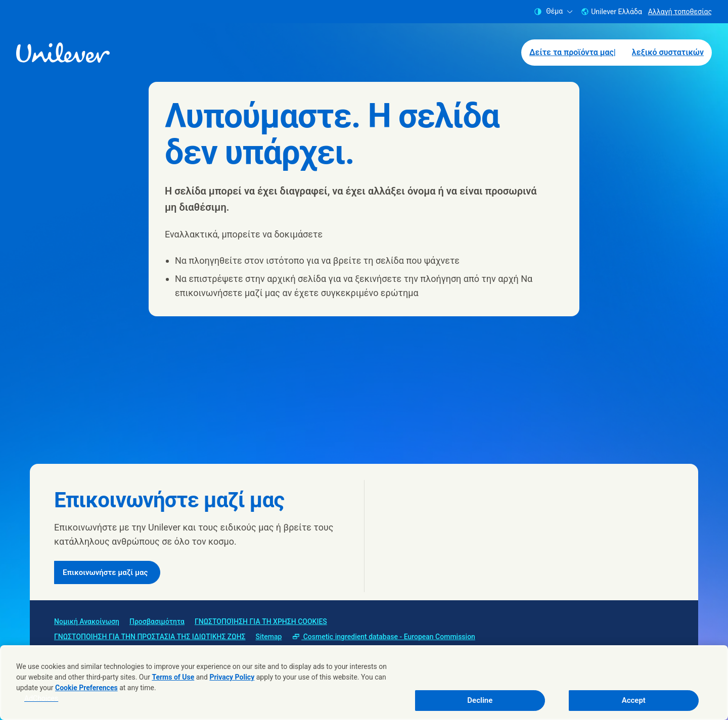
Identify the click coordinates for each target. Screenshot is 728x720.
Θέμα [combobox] (553, 11)
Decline (480, 700)
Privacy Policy (232, 677)
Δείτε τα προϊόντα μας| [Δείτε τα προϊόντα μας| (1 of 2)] (573, 52)
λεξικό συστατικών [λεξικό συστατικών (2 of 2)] (668, 52)
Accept (634, 700)
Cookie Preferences (86, 688)
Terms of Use (173, 677)
